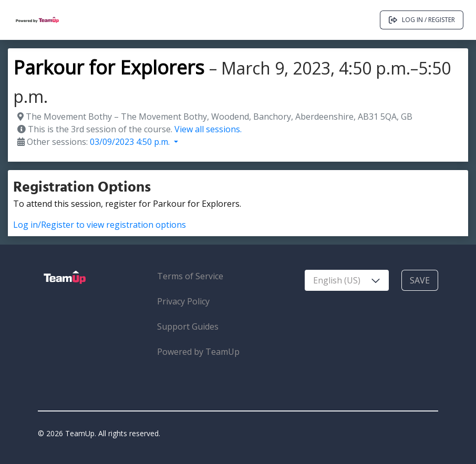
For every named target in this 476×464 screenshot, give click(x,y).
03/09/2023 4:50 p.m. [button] (131, 142)
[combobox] (347, 280)
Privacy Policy (183, 301)
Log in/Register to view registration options (100, 225)
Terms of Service (190, 276)
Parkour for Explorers (109, 67)
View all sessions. (208, 129)
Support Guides (188, 326)
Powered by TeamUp (198, 352)
